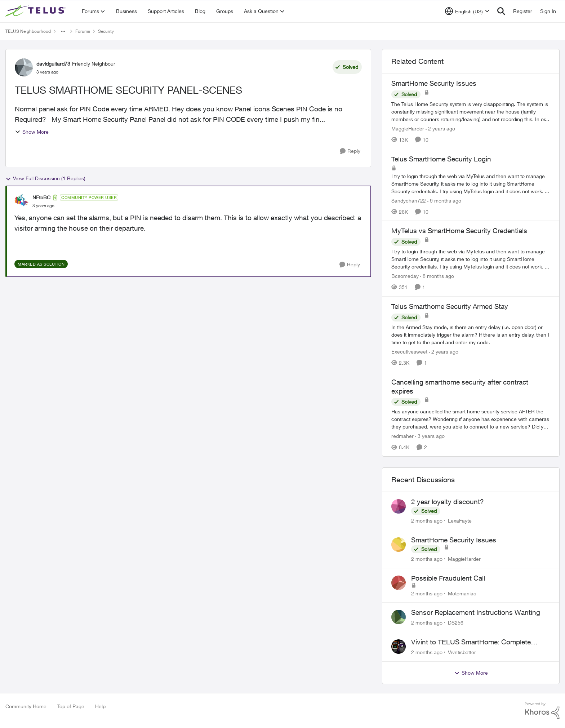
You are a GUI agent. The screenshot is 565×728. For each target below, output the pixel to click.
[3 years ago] (430, 436)
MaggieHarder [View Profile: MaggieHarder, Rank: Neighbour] (408, 128)
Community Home (26, 706)
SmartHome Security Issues (454, 540)
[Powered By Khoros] (542, 711)
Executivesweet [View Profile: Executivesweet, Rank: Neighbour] (409, 352)
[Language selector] (467, 11)
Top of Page (71, 706)
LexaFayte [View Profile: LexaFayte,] (460, 521)
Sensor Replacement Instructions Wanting (476, 612)
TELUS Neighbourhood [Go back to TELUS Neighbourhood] (28, 31)
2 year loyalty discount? (448, 502)
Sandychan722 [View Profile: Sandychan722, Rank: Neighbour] (409, 200)
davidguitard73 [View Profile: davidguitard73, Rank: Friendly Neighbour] (53, 64)
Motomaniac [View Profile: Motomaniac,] (462, 593)
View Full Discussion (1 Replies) (45, 178)
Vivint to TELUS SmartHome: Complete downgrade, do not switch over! (471, 642)
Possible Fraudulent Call (448, 578)
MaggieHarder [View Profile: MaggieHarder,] (464, 559)
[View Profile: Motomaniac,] (399, 583)
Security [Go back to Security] (106, 31)
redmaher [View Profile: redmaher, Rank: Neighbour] (402, 436)
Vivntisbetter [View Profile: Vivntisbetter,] (462, 652)
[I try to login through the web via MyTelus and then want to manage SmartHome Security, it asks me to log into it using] (471, 183)
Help (100, 706)
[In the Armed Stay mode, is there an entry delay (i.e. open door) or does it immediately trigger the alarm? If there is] (471, 335)
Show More (32, 132)
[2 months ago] (427, 521)
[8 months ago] (437, 276)
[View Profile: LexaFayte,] (399, 506)
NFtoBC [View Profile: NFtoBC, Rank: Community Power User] (41, 197)
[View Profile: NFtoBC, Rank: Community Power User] (22, 201)
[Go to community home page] (36, 11)
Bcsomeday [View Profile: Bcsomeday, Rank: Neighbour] (405, 276)
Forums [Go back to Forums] (83, 31)
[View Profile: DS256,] (399, 617)
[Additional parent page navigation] (63, 31)
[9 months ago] (444, 200)
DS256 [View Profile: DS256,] (456, 623)
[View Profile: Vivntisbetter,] (399, 647)
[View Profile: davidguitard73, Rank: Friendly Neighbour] (24, 67)
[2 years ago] (440, 128)
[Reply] (350, 151)
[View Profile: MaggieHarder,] (399, 545)
